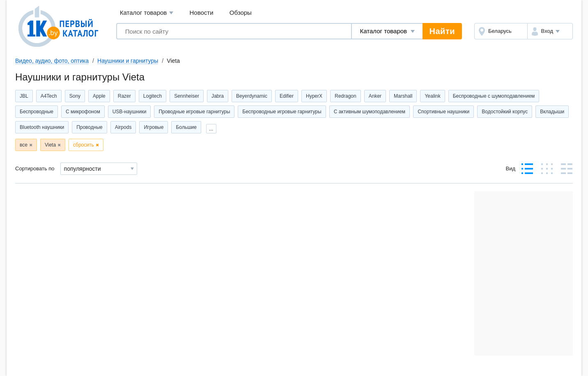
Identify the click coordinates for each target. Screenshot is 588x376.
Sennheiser (187, 96)
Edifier (287, 96)
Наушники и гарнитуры (128, 61)
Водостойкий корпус (505, 112)
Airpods (123, 127)
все (24, 145)
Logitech (153, 96)
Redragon (346, 96)
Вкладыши (552, 112)
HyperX (314, 96)
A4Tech (49, 96)
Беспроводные (37, 112)
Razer (124, 96)
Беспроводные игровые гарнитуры (282, 112)
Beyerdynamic (252, 96)
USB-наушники (130, 112)
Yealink (432, 96)
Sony (75, 96)
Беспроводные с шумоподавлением (494, 96)
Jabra (218, 96)
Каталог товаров (147, 13)
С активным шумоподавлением (370, 112)
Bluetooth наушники (42, 127)
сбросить (84, 145)
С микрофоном (83, 112)
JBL (24, 96)
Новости (202, 13)
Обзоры (241, 13)
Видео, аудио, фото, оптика (52, 61)
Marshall (403, 96)
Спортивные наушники (443, 112)
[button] (550, 31)
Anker (375, 96)
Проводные (90, 127)
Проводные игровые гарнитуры (194, 112)
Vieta (50, 145)
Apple (99, 96)
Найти (442, 31)
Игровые (154, 127)
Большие (186, 127)
